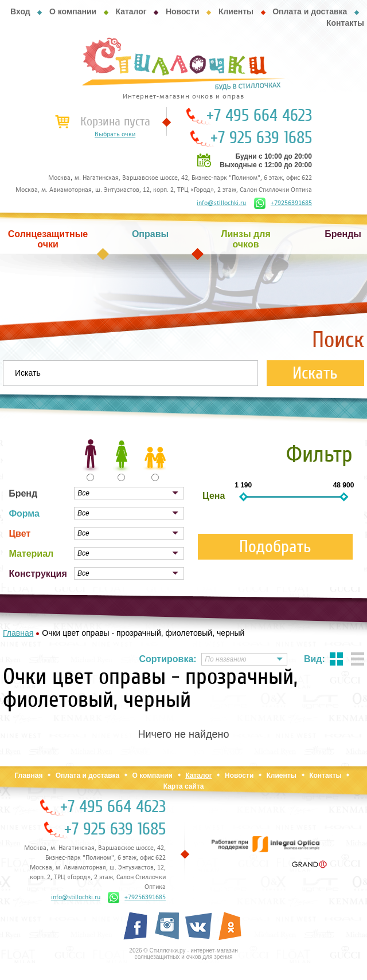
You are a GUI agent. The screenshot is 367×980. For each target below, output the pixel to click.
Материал (31, 554)
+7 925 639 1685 (261, 138)
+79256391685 (283, 203)
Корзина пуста (115, 121)
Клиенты (236, 11)
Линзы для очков (245, 239)
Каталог (131, 11)
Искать (315, 373)
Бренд (23, 493)
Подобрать (275, 547)
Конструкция (38, 574)
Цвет (19, 534)
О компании (73, 11)
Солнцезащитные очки (48, 239)
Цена (214, 496)
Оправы (150, 234)
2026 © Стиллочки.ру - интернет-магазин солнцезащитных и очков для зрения (183, 954)
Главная (29, 776)
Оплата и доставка (310, 11)
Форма (24, 513)
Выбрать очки (115, 135)
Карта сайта (184, 786)
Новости (183, 11)
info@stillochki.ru (221, 203)
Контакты (345, 23)
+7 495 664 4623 (259, 116)
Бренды (343, 234)
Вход (20, 11)
